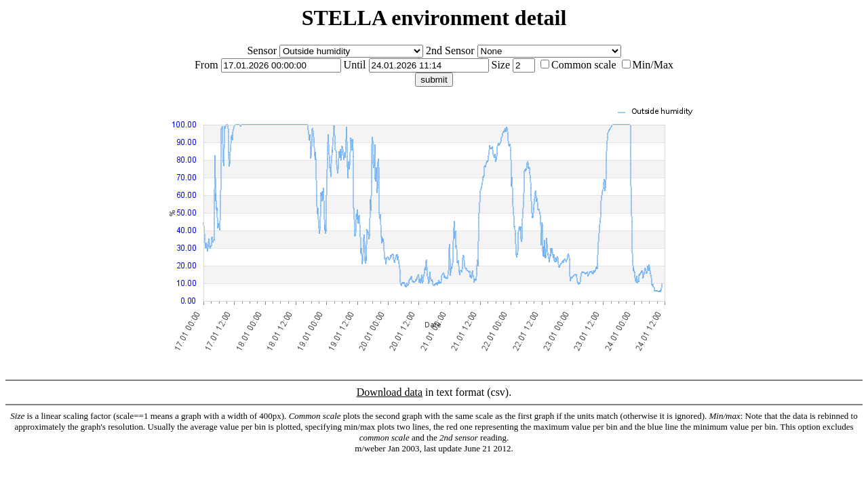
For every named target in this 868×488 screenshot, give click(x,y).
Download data (390, 392)
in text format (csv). (434, 420)
